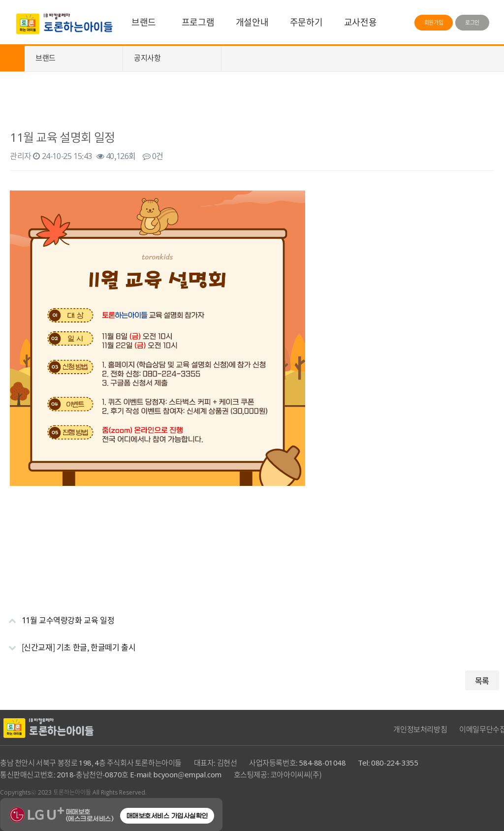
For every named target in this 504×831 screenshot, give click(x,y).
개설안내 (252, 22)
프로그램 (198, 22)
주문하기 (306, 22)
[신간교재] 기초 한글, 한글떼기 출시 (68, 643)
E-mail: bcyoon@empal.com (176, 774)
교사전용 (360, 22)
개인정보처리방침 (420, 729)
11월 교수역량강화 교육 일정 (57, 616)
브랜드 (144, 22)
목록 (482, 680)
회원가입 (434, 22)
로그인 (472, 22)
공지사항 (147, 58)
